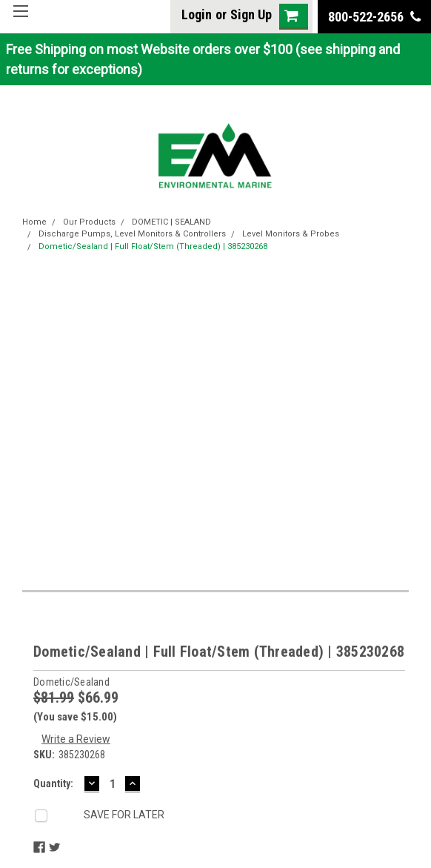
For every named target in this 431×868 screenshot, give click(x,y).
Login (197, 14)
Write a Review (76, 739)
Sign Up (251, 14)
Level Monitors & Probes (291, 234)
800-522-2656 (374, 17)
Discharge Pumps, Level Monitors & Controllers (132, 234)
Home (34, 222)
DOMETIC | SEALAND (171, 222)
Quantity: (53, 783)
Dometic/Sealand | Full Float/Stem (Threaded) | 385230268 (153, 246)
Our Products (89, 222)
